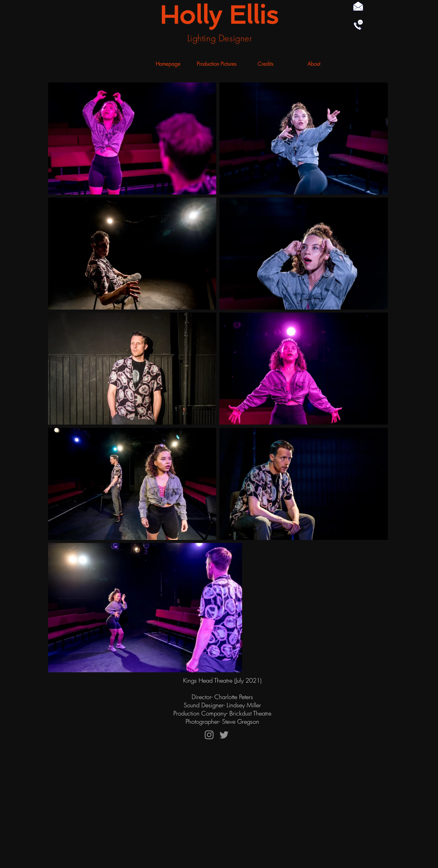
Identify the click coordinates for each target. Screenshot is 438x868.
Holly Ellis (219, 15)
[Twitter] (224, 735)
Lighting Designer (220, 38)
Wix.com (153, 780)
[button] (217, 64)
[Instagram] (209, 735)
